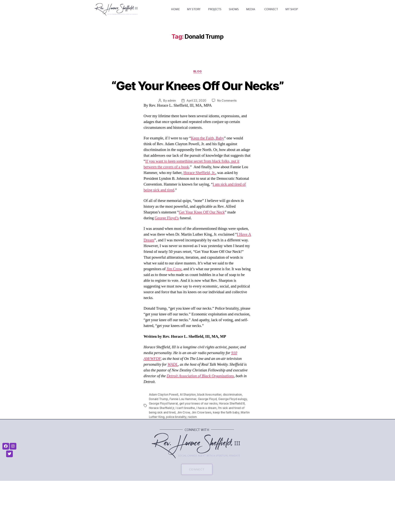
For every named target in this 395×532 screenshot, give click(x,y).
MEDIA (252, 9)
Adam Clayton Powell (164, 394)
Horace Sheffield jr (162, 408)
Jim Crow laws (201, 412)
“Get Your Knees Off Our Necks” (197, 86)
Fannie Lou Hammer (183, 399)
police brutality (176, 417)
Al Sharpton (188, 394)
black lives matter (209, 394)
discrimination (232, 394)
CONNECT (271, 9)
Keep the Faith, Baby (207, 138)
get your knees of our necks (198, 403)
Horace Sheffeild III (232, 403)
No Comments (227, 100)
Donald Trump (158, 399)
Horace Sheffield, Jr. (199, 173)
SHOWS (234, 9)
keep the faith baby (226, 412)
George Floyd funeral (163, 403)
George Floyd (207, 399)
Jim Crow (174, 269)
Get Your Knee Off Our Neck (202, 212)
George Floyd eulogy (233, 399)
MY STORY (194, 9)
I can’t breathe (185, 408)
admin (172, 100)
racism (192, 417)
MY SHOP (292, 9)
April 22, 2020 (196, 100)
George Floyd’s (167, 218)
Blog (197, 71)
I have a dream (206, 408)
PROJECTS (215, 9)
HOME (175, 9)
